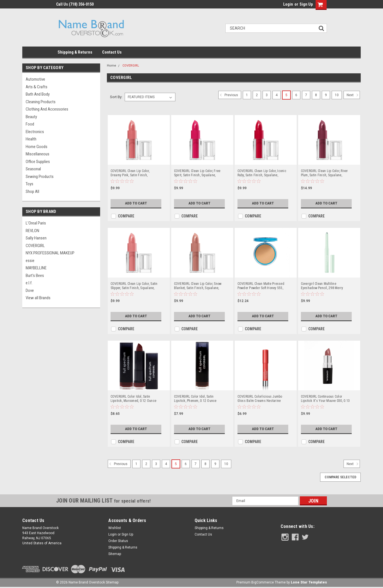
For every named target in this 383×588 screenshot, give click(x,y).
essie (30, 261)
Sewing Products (40, 177)
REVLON (32, 231)
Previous (228, 95)
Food (30, 124)
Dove (30, 290)
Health (31, 139)
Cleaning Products (41, 102)
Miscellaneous (38, 154)
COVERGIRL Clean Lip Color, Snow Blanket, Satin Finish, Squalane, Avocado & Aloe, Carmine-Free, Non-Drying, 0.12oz (198, 286)
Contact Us (112, 52)
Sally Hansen (36, 238)
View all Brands (38, 298)
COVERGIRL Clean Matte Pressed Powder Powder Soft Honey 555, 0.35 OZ (261, 286)
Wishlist (115, 528)
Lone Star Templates (309, 582)
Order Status (118, 541)
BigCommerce (263, 582)
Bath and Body (38, 94)
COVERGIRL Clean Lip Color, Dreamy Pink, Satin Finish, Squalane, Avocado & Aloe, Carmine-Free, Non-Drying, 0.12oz (135, 173)
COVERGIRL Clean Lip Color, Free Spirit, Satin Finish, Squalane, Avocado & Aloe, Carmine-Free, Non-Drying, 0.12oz (197, 173)
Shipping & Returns (75, 52)
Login (288, 4)
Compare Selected (340, 477)
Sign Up (306, 4)
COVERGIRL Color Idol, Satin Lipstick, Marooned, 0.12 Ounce (134, 399)
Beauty (31, 117)
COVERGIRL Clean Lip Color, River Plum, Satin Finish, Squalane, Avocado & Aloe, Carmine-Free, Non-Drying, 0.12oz (324, 173)
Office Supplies (38, 162)
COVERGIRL (35, 246)
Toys (29, 184)
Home (112, 66)
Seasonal (33, 169)
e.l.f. (29, 283)
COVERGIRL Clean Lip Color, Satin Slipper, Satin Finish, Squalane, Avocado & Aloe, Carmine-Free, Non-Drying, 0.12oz (134, 286)
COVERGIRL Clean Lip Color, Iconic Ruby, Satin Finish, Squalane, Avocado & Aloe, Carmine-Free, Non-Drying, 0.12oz (262, 173)
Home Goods (37, 147)
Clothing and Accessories (47, 109)
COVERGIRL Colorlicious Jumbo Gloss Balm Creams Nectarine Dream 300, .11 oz (260, 399)
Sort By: (116, 97)
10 (337, 95)
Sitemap (115, 554)
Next (353, 95)
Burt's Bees (35, 276)
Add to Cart (135, 203)
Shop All (32, 191)
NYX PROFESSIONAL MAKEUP (50, 253)
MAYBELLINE (36, 268)
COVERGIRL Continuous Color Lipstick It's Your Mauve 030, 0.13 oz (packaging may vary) (325, 399)
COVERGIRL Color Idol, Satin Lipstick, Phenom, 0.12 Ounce (195, 399)
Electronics (35, 132)
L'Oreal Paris (36, 223)
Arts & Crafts (37, 87)
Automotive (35, 79)
